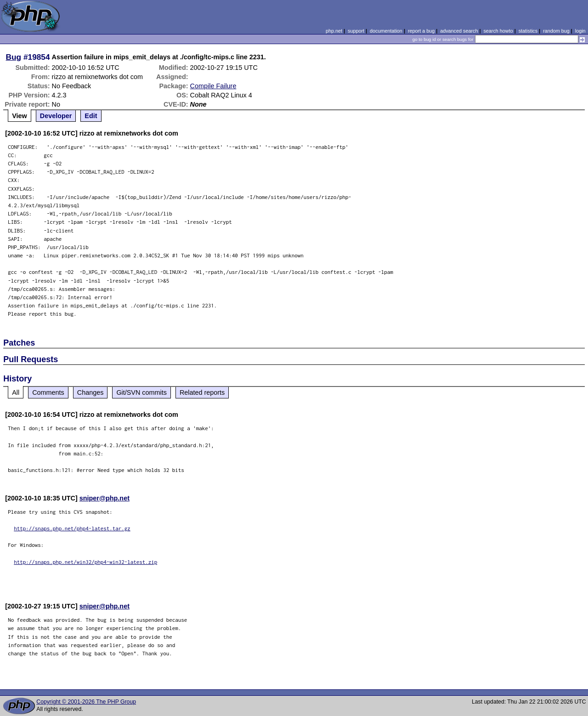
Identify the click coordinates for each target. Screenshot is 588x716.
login (580, 31)
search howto (498, 31)
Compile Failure (213, 86)
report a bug (421, 31)
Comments (48, 392)
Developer (56, 116)
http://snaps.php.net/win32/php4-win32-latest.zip (85, 562)
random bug (556, 31)
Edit (91, 116)
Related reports (202, 392)
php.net (334, 31)
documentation (386, 31)
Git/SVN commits (141, 392)
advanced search (459, 31)
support (356, 31)
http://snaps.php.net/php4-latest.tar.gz (72, 528)
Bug (14, 57)
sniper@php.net (105, 498)
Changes (90, 392)
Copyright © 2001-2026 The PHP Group (86, 702)
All (16, 392)
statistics (528, 31)
